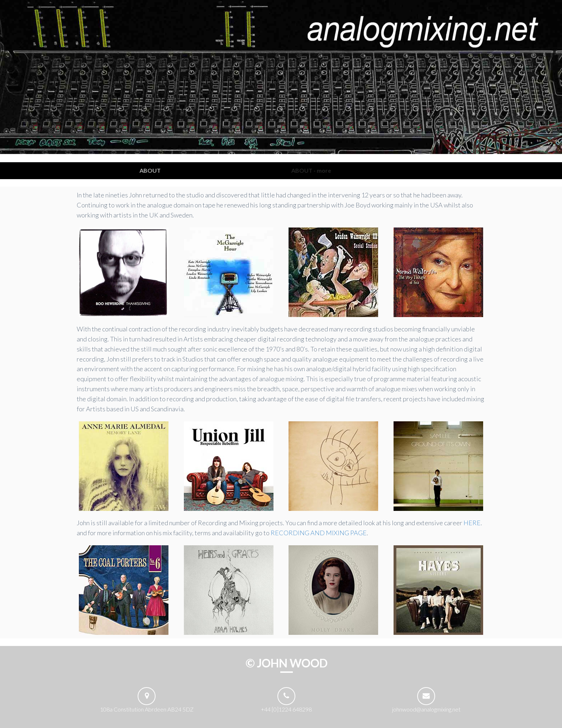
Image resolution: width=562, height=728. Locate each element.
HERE (472, 523)
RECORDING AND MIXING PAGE (319, 533)
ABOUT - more (314, 170)
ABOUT (154, 170)
